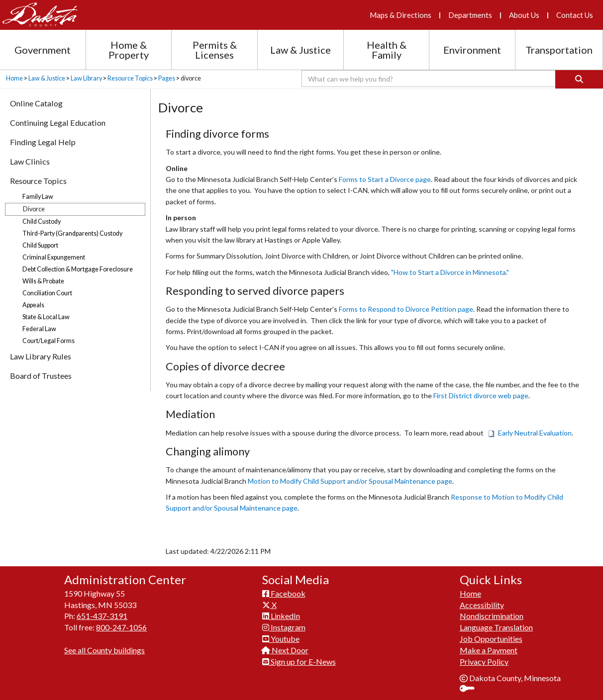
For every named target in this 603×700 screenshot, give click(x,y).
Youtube (281, 639)
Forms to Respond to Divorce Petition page (406, 309)
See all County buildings (104, 650)
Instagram (284, 627)
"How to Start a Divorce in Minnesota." (450, 272)
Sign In (471, 689)
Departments (470, 15)
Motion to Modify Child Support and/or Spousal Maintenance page (350, 481)
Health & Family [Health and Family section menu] (387, 50)
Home (14, 78)
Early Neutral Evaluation (530, 433)
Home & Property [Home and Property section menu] (129, 50)
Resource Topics (130, 78)
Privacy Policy (484, 661)
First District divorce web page (481, 395)
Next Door (285, 650)
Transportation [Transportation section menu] (559, 50)
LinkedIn (281, 616)
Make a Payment (489, 650)
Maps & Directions (401, 15)
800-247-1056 (121, 627)
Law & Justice (47, 78)
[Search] (579, 79)
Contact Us (575, 15)
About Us (524, 15)
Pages (167, 78)
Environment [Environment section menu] (472, 50)
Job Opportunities (491, 639)
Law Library (86, 78)
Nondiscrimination (492, 616)
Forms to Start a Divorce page (385, 179)
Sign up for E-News (299, 661)
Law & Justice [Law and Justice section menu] (301, 50)
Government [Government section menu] (43, 50)
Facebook (284, 593)
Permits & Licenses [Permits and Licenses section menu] (215, 50)
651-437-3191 (102, 616)
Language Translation (496, 627)
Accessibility (482, 605)
